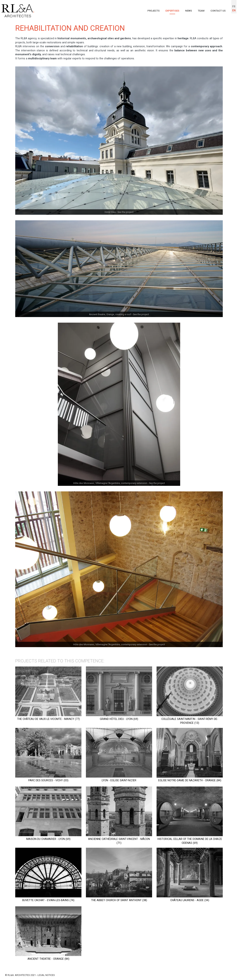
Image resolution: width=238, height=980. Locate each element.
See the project (126, 212)
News (186, 11)
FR (234, 6)
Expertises (169, 11)
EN (234, 11)
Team (200, 11)
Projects (149, 11)
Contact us (217, 11)
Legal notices (46, 975)
